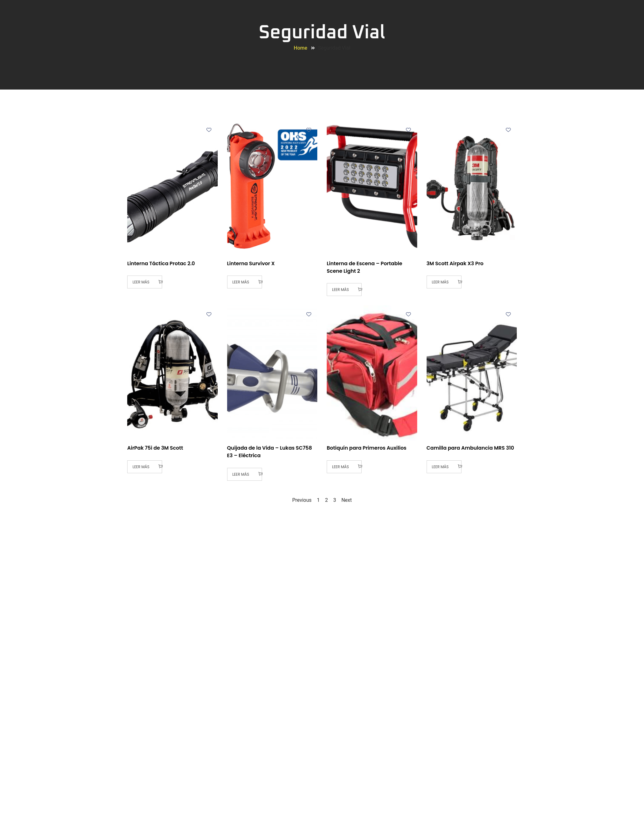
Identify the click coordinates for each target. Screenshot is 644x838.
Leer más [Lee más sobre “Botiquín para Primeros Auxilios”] (340, 467)
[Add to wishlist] (209, 130)
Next (347, 500)
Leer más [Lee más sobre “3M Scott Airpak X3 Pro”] (440, 282)
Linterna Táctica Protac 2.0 (161, 263)
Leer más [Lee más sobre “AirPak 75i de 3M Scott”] (141, 467)
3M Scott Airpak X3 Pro (455, 263)
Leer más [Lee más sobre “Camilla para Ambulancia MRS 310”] (440, 467)
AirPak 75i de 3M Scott (155, 448)
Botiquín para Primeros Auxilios (367, 448)
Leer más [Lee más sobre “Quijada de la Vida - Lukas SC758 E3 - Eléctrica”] (241, 474)
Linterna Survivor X (251, 263)
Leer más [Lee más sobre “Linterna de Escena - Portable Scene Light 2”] (340, 290)
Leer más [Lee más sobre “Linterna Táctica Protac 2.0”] (141, 282)
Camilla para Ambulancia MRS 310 (470, 448)
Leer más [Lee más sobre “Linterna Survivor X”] (241, 282)
